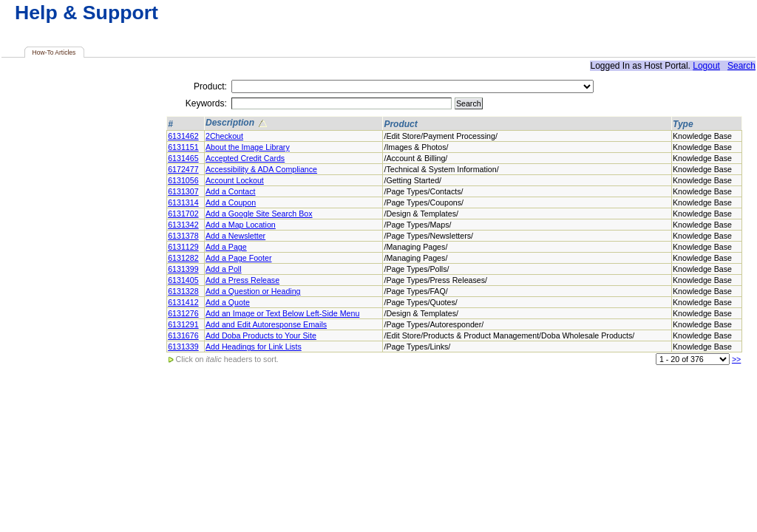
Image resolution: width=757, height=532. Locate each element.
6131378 (183, 236)
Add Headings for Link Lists (254, 347)
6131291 (183, 324)
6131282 (183, 258)
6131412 (183, 302)
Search (741, 66)
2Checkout (224, 136)
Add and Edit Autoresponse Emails (266, 324)
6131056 (183, 180)
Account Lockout (235, 180)
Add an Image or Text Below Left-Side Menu (282, 313)
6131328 (183, 291)
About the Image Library (248, 147)
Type (683, 124)
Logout (706, 66)
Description (237, 123)
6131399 (183, 269)
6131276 (183, 313)
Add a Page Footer (238, 258)
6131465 (183, 158)
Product (400, 124)
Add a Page (226, 247)
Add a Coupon (231, 202)
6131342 (183, 225)
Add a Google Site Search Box (259, 214)
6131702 (183, 214)
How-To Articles (54, 52)
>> (736, 359)
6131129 (183, 247)
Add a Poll (224, 269)
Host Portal (666, 66)
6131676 (183, 335)
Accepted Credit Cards (245, 158)
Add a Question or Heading (253, 291)
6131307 (183, 191)
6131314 (183, 202)
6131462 (183, 136)
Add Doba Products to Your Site (261, 335)
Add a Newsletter (235, 236)
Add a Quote (228, 302)
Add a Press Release (242, 280)
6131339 (183, 347)
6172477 (183, 169)
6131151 (183, 147)
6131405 (183, 280)
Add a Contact (231, 191)
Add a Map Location (241, 225)
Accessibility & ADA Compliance (261, 169)
